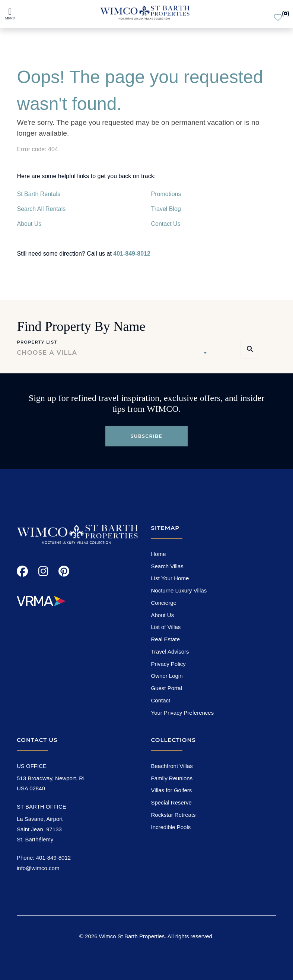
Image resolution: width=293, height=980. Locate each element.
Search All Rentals (42, 209)
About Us (29, 224)
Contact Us (166, 224)
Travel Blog (166, 209)
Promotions (166, 194)
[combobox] (113, 353)
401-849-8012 (132, 254)
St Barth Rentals (39, 194)
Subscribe (147, 436)
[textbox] (113, 353)
